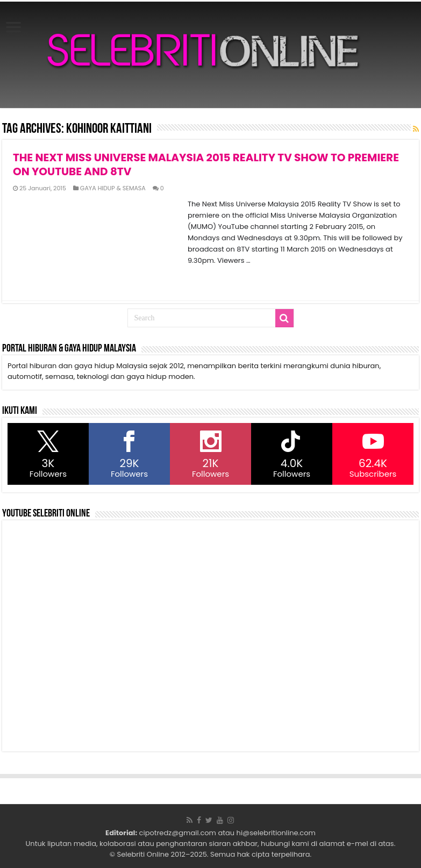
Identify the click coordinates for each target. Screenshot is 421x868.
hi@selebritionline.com (276, 833)
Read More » (211, 279)
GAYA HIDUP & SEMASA (113, 188)
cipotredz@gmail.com (178, 833)
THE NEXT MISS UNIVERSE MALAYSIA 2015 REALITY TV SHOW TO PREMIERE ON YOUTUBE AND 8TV (206, 164)
